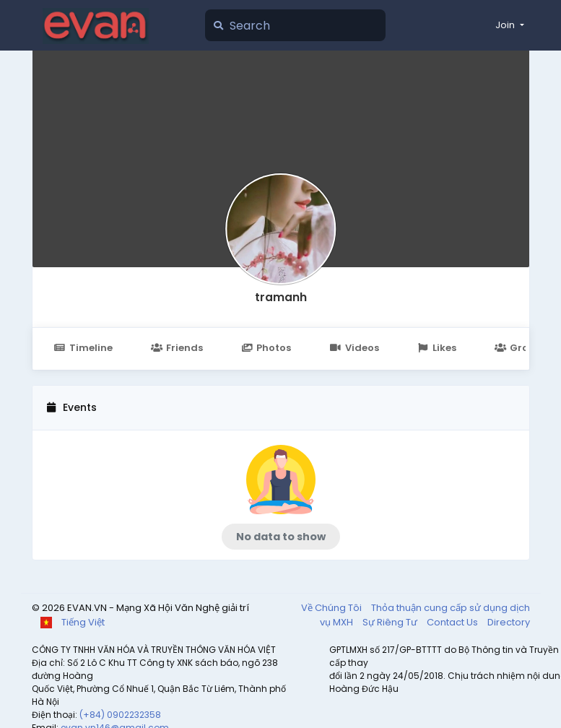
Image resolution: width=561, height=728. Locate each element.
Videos (354, 348)
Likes (437, 348)
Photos (266, 348)
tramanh (281, 297)
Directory (509, 622)
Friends (177, 348)
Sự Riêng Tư (391, 622)
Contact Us (453, 622)
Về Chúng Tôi (332, 608)
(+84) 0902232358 (120, 715)
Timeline (83, 348)
